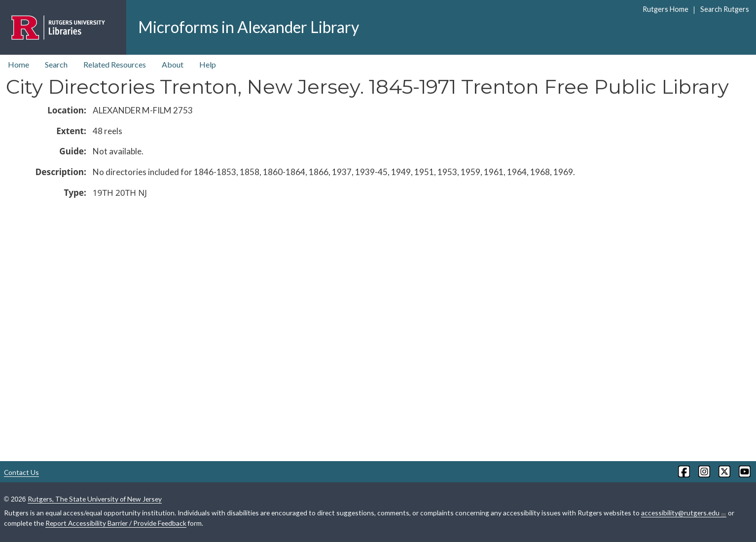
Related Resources (115, 64)
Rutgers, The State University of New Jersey (95, 499)
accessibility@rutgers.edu (684, 513)
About (173, 64)
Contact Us (21, 472)
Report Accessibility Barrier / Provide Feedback (116, 523)
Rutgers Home (666, 9)
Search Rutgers (725, 9)
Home (18, 64)
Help (208, 64)
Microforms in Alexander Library (249, 27)
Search (56, 64)
